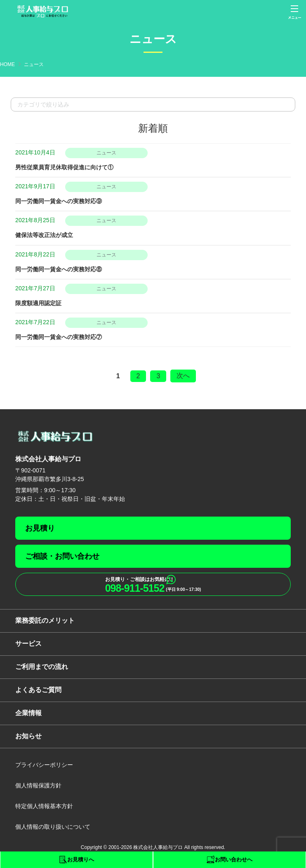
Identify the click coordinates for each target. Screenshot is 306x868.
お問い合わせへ (234, 860)
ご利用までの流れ (42, 667)
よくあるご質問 (38, 690)
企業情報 (28, 713)
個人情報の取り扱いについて (53, 827)
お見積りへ (81, 860)
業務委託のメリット (45, 620)
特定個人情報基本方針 (44, 806)
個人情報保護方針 (38, 785)
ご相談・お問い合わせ (62, 556)
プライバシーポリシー (44, 765)
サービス (28, 644)
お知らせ (28, 736)
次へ (183, 376)
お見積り (40, 528)
